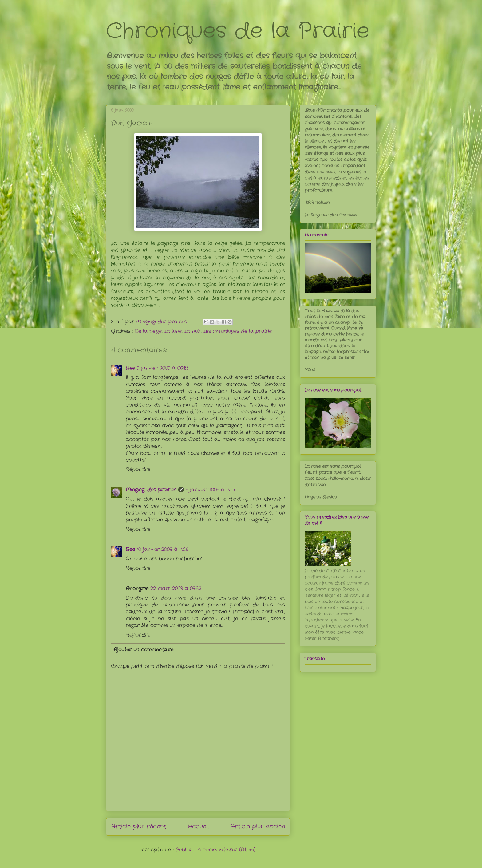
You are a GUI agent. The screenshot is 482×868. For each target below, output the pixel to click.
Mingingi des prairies (151, 490)
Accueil (198, 827)
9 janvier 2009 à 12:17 (211, 490)
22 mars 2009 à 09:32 (176, 588)
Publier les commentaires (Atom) (216, 850)
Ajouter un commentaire (143, 650)
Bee (130, 368)
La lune (173, 331)
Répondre (138, 469)
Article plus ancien (258, 827)
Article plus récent (138, 827)
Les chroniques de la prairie (237, 331)
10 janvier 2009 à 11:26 (163, 549)
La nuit (192, 331)
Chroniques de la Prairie (238, 31)
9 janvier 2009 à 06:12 (162, 368)
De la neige (148, 331)
